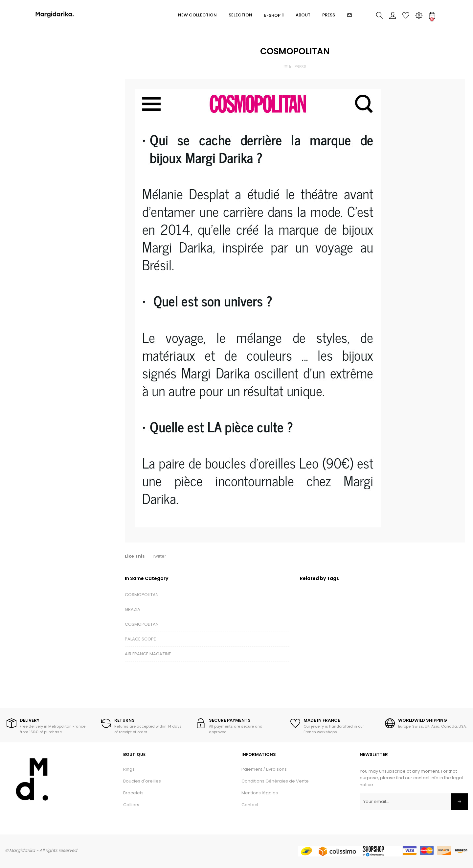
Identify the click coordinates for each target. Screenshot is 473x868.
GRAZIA (133, 609)
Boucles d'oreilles (142, 781)
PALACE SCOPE (140, 639)
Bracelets (133, 793)
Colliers (131, 805)
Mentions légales (260, 793)
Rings (129, 769)
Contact (250, 805)
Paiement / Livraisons (264, 769)
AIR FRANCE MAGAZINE (148, 654)
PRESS (301, 67)
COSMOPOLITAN (142, 595)
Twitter (159, 556)
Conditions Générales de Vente (275, 781)
